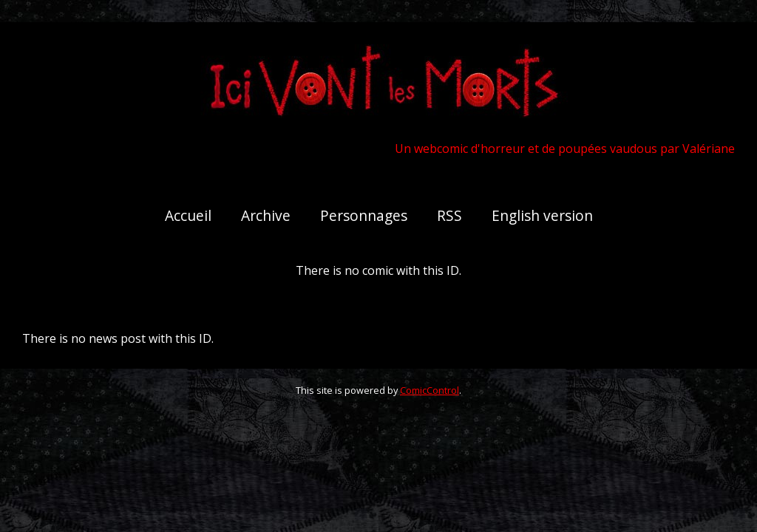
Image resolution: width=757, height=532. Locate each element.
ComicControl (430, 390)
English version (542, 215)
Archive (266, 215)
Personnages (364, 215)
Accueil (188, 215)
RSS (449, 215)
